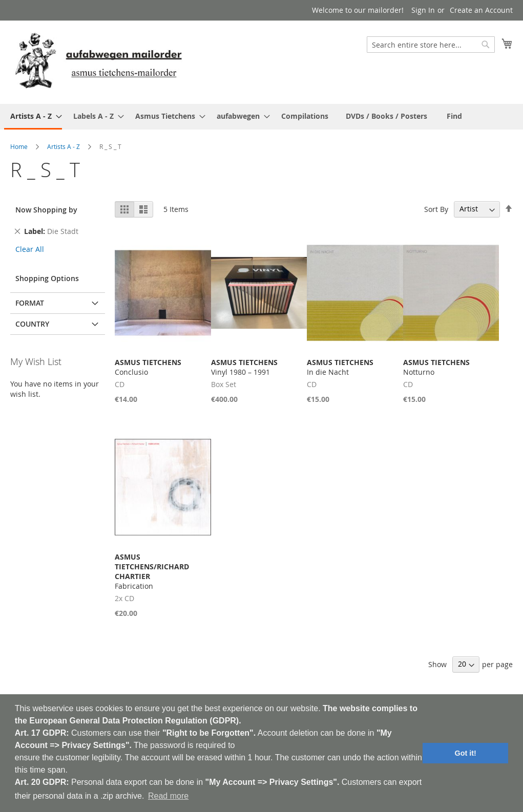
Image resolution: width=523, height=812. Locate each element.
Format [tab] (30, 303)
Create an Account (481, 10)
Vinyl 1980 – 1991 (244, 367)
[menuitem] (33, 117)
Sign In (423, 10)
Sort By (436, 209)
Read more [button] (168, 796)
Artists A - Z (64, 146)
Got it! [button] (466, 753)
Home (19, 146)
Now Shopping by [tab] (46, 210)
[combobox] (431, 45)
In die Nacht (340, 367)
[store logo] (98, 62)
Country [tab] (32, 324)
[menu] (261, 117)
